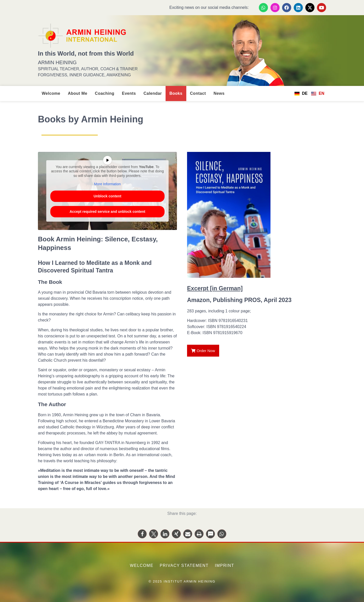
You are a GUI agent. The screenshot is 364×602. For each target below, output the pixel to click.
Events (129, 93)
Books (176, 93)
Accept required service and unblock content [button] (107, 211)
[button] (142, 538)
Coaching (105, 93)
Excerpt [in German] (215, 288)
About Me (77, 93)
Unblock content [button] (107, 196)
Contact (198, 93)
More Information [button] (107, 184)
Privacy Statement (184, 565)
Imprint (224, 565)
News (219, 93)
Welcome (51, 93)
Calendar (153, 93)
